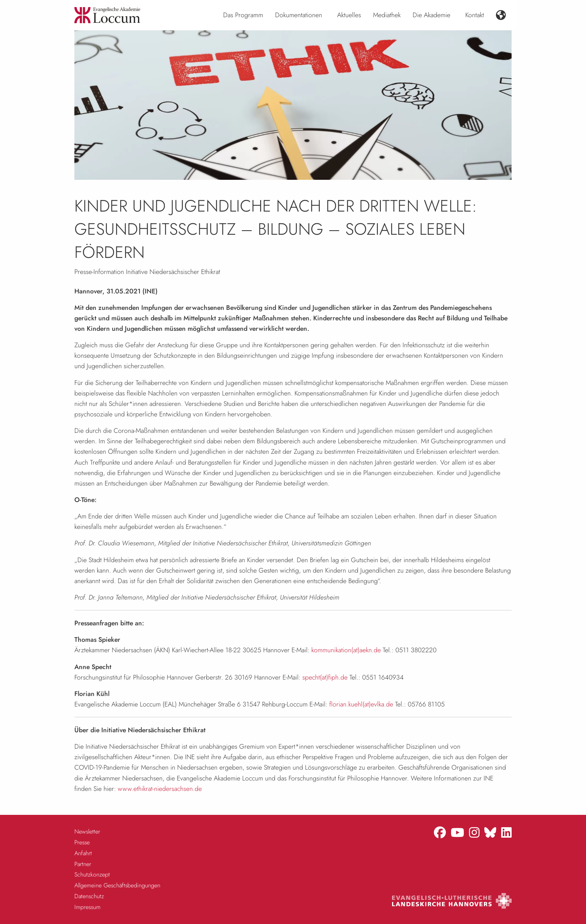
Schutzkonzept (92, 874)
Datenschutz (89, 896)
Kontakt (475, 15)
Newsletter (87, 831)
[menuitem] (243, 15)
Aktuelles (349, 15)
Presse (82, 842)
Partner (83, 864)
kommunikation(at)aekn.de (346, 650)
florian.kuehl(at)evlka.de (361, 704)
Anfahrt (83, 853)
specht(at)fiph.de (325, 677)
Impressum (87, 907)
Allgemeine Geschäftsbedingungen (117, 885)
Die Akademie (431, 15)
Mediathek (387, 15)
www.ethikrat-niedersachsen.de (160, 789)
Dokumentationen (299, 15)
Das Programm (243, 15)
